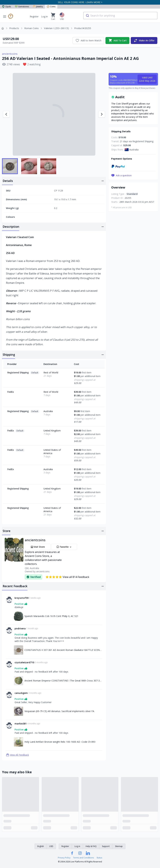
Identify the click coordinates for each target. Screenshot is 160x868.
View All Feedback (17, 755)
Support (106, 846)
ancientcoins (10, 54)
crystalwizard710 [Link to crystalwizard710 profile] (24, 662)
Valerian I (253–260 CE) (56, 28)
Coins (51, 7)
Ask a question (121, 175)
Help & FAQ (91, 846)
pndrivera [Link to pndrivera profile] (20, 628)
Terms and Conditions (83, 858)
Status (99, 858)
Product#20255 (83, 28)
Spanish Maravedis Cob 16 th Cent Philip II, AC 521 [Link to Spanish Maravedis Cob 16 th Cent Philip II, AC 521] (51, 616)
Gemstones (22, 7)
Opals (6, 7)
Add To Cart (117, 41)
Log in (44, 16)
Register (34, 16)
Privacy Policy (64, 858)
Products (14, 28)
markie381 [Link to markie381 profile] (21, 724)
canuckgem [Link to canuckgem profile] (21, 693)
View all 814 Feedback (67, 577)
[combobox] (120, 16)
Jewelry (38, 7)
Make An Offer (144, 41)
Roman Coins (31, 28)
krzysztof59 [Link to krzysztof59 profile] (21, 598)
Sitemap (119, 846)
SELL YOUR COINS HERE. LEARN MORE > (80, 2)
